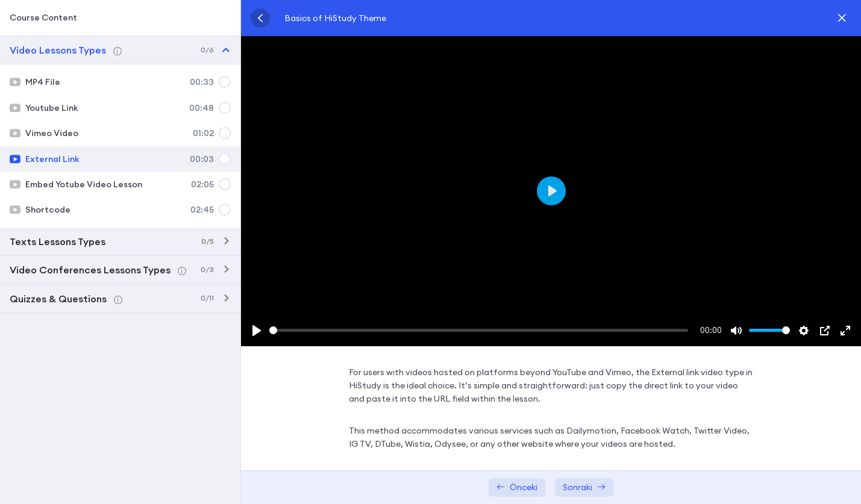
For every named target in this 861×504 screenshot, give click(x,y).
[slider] (479, 330)
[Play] (257, 331)
